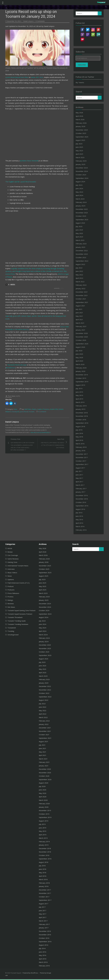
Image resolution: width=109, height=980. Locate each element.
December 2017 (83, 454)
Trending (8, 631)
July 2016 (80, 513)
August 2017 (82, 468)
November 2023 (83, 213)
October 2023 (82, 216)
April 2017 (81, 482)
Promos (8, 597)
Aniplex (31, 403)
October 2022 (82, 257)
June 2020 (81, 354)
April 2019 (81, 399)
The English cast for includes (18, 181)
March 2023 (81, 240)
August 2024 (82, 182)
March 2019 (81, 402)
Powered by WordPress (27, 973)
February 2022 (82, 285)
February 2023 (82, 244)
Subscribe (83, 65)
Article (7, 548)
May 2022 (81, 275)
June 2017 (81, 475)
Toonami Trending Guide (14, 621)
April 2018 (81, 440)
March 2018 (81, 444)
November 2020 (83, 337)
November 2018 (83, 416)
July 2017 (80, 471)
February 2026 (82, 123)
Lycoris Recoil (15, 406)
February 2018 (82, 447)
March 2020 (81, 364)
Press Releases (10, 593)
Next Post (52, 437)
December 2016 (83, 495)
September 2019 (83, 382)
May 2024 (81, 192)
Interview (8, 569)
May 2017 (81, 478)
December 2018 (83, 413)
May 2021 (81, 316)
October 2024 (82, 175)
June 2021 (81, 313)
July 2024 (80, 185)
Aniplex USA (51, 403)
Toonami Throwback (12, 617)
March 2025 (81, 157)
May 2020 (81, 357)
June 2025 (81, 147)
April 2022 (81, 278)
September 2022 (83, 261)
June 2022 (81, 271)
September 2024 (83, 178)
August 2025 (82, 140)
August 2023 (82, 223)
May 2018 (81, 437)
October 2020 (82, 340)
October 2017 (82, 461)
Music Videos (9, 573)
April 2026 (81, 116)
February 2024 (82, 202)
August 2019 (82, 385)
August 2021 (82, 306)
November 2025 (83, 130)
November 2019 (83, 375)
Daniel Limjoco (25, 21)
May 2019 (81, 395)
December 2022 (83, 251)
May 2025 (81, 151)
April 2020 (81, 361)
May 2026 (81, 113)
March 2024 (81, 199)
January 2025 (82, 164)
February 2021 (82, 326)
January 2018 (82, 451)
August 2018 (82, 426)
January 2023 (82, 247)
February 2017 (82, 489)
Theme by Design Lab (44, 973)
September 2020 (83, 344)
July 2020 (80, 351)
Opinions (8, 579)
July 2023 (80, 226)
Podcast (8, 586)
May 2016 (81, 519)
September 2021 (83, 302)
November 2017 (83, 457)
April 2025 (81, 154)
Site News (8, 607)
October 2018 (82, 420)
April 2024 (81, 195)
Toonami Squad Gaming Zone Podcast (19, 610)
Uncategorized (10, 635)
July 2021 (80, 309)
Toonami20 (9, 628)
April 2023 (81, 237)
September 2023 (83, 220)
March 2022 (81, 282)
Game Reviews (10, 559)
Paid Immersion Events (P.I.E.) (16, 583)
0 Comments (37, 21)
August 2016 (82, 509)
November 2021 (83, 295)
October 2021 (82, 299)
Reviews (8, 604)
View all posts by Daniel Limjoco (17, 426)
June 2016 (81, 516)
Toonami (22, 406)
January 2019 (82, 409)
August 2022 (82, 264)
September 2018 (83, 423)
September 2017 (83, 464)
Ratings (7, 600)
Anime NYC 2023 (29, 77)
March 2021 (81, 323)
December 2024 (83, 168)
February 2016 (82, 530)
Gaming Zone (9, 562)
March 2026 (81, 119)
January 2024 (82, 206)
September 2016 (83, 506)
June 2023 (81, 230)
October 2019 (82, 378)
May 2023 (81, 233)
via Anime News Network (26, 160)
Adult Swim (25, 403)
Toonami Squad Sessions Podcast (17, 614)
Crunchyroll (6, 406)
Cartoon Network (61, 403)
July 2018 (80, 430)
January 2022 (82, 289)
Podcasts (8, 590)
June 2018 (81, 433)
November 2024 (83, 171)
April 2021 (81, 319)
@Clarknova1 (57, 362)
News (12, 403)
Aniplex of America (40, 403)
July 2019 (80, 388)
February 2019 (82, 406)
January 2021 (82, 330)
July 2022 (80, 268)
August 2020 (82, 347)
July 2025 (80, 144)
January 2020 (82, 371)
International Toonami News (15, 566)
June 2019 (81, 392)
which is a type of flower (50, 274)
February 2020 (82, 368)
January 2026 (82, 126)
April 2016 (81, 523)
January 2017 (82, 492)
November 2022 (83, 254)
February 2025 (82, 161)
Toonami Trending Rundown (15, 624)
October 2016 (82, 502)
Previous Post (21, 439)
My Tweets (81, 82)
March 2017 (81, 485)
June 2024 (81, 188)
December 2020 (83, 333)
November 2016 (83, 499)
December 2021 (83, 292)
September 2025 (83, 137)
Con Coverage (10, 555)
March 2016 (81, 526)
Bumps (7, 552)
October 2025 (82, 133)
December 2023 (83, 209)
